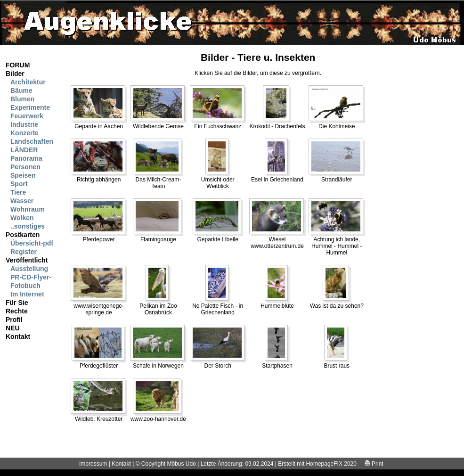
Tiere (18, 192)
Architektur (28, 82)
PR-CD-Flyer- (31, 277)
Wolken (22, 218)
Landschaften (32, 141)
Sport (19, 184)
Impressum (93, 464)
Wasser (22, 201)
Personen (25, 167)
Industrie (24, 124)
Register (24, 252)
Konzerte (24, 133)
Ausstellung (29, 269)
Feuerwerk (27, 116)
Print (374, 464)
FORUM (18, 65)
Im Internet (27, 294)
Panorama (26, 158)
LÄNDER (24, 150)
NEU (13, 328)
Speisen (23, 175)
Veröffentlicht (27, 260)
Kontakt (18, 336)
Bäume (21, 90)
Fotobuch (25, 286)
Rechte (17, 311)
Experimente (30, 107)
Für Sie (17, 303)
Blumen (22, 99)
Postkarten (23, 235)
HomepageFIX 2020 (331, 464)
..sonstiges (28, 226)
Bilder (15, 74)
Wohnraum (28, 209)
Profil (14, 320)
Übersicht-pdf (32, 243)
